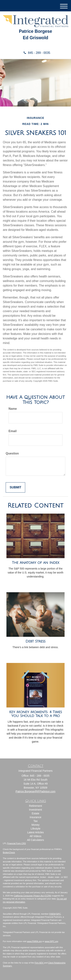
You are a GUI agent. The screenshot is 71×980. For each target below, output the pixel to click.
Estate (36, 813)
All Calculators (35, 840)
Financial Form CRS (16, 843)
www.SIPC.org (51, 941)
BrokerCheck (9, 852)
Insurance (35, 817)
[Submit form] (15, 488)
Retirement (35, 806)
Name (13, 409)
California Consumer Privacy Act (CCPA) (33, 896)
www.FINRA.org (34, 941)
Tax (36, 821)
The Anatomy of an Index (36, 563)
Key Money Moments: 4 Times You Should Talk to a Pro (36, 714)
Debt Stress (35, 641)
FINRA (52, 914)
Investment (35, 810)
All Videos (35, 836)
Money (35, 825)
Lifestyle (35, 829)
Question (12, 453)
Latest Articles (35, 832)
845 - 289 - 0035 (35, 53)
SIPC (59, 914)
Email (13, 431)
